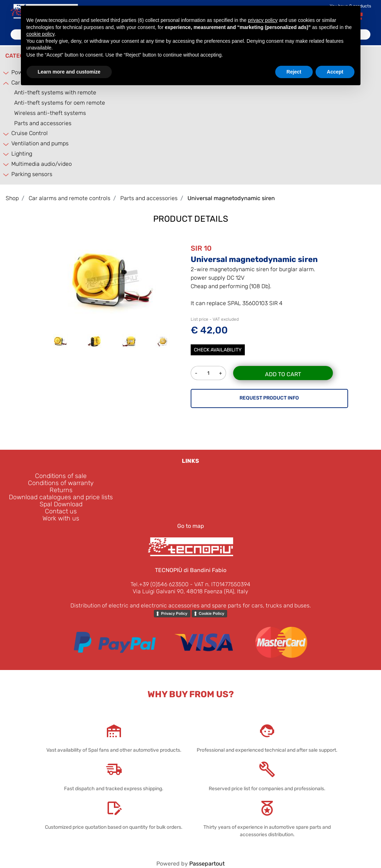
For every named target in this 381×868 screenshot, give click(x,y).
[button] (112, 279)
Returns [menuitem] (61, 490)
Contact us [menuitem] (61, 511)
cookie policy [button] (41, 34)
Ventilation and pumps (40, 143)
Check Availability (218, 350)
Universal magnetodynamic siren (231, 198)
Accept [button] (335, 72)
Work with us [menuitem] (61, 518)
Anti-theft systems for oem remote (60, 103)
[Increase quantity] (221, 373)
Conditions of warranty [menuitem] (61, 483)
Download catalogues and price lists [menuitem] (61, 497)
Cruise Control (30, 133)
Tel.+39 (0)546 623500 (160, 584)
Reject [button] (294, 72)
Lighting (22, 154)
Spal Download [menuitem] (61, 504)
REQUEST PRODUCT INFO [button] (269, 398)
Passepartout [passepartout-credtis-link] (207, 864)
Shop (12, 198)
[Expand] (6, 73)
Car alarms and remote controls (70, 198)
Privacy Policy (174, 613)
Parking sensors (32, 174)
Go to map (191, 526)
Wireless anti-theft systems (50, 113)
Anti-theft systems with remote (55, 92)
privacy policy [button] (263, 20)
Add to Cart (283, 374)
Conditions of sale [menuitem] (61, 476)
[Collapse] (6, 83)
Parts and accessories (43, 123)
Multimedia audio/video (42, 164)
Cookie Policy (212, 613)
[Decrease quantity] (196, 373)
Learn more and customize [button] (69, 72)
